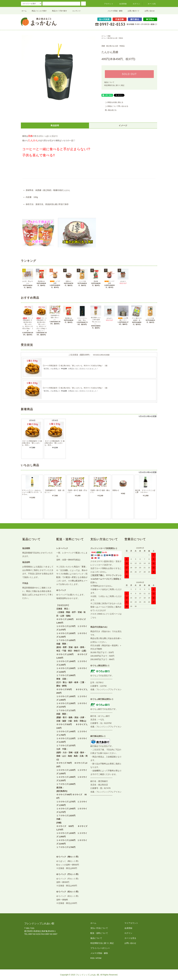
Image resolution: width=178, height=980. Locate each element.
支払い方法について (99, 928)
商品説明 (55, 125)
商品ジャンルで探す (38, 11)
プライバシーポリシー (100, 948)
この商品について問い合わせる (115, 106)
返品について (109, 82)
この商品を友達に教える (112, 102)
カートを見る (130, 938)
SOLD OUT (129, 74)
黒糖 (109, 36)
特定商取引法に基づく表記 (114, 85)
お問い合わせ (148, 11)
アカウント (107, 4)
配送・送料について (99, 933)
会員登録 (121, 4)
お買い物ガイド (132, 11)
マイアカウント (131, 923)
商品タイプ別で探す (58, 11)
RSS (92, 958)
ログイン (135, 4)
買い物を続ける (109, 110)
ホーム (24, 11)
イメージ (123, 125)
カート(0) (150, 4)
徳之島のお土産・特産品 (115, 38)
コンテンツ (75, 11)
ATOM (99, 958)
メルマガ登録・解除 (113, 11)
